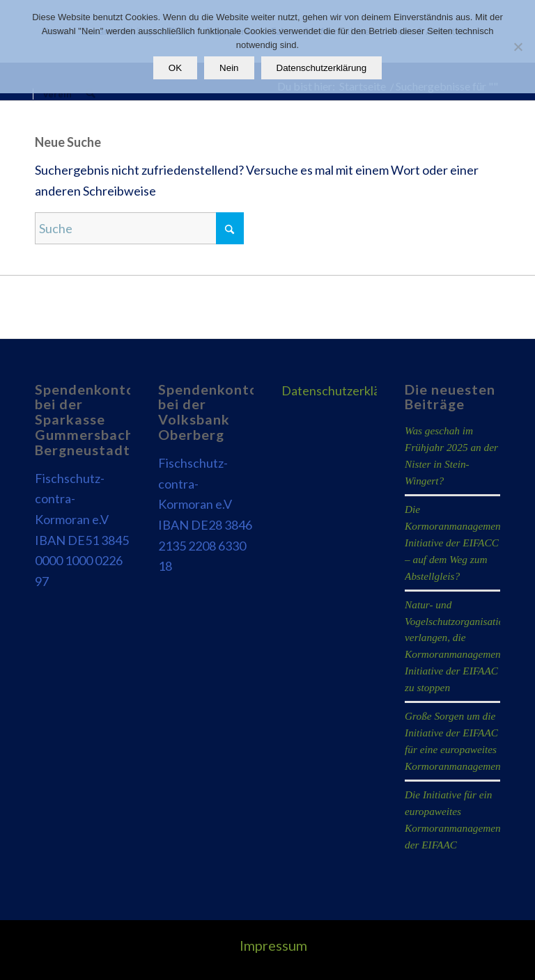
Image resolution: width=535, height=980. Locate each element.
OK (175, 68)
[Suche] (90, 94)
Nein (229, 68)
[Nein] (518, 47)
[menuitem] (57, 94)
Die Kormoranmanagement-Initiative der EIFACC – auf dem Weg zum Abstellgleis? (456, 543)
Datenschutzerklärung (343, 390)
